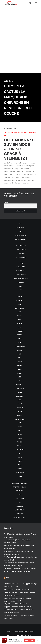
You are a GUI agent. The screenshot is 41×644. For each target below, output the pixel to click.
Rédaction (14, 132)
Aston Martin (20, 308)
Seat (20, 454)
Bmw (20, 320)
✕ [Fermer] (38, 640)
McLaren (20, 415)
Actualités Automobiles (28, 132)
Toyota (20, 469)
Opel (5, 135)
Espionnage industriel (21, 278)
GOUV (20, 502)
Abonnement (20, 228)
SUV (19, 132)
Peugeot (20, 438)
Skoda (20, 457)
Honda (20, 362)
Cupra (20, 339)
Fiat (20, 354)
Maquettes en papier (20, 487)
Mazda (20, 411)
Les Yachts (21, 254)
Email (6, 202)
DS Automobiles (20, 346)
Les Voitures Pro (21, 250)
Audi (20, 312)
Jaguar (20, 373)
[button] (36, 3)
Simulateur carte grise (20, 483)
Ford (20, 358)
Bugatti (20, 323)
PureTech (20, 514)
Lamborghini (20, 388)
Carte (20, 224)
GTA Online (21, 271)
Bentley (20, 316)
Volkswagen (20, 473)
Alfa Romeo (20, 301)
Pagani (20, 434)
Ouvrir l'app (29, 640)
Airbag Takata (20, 510)
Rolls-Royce (20, 450)
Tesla (20, 465)
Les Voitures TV (21, 246)
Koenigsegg (20, 385)
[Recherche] (29, 3)
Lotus (20, 404)
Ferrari (20, 350)
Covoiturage (20, 499)
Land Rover (20, 396)
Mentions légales (20, 239)
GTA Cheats (21, 267)
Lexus (20, 400)
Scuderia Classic (21, 257)
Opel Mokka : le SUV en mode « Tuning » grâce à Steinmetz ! (20, 149)
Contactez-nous (20, 235)
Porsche (20, 442)
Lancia (20, 392)
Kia (20, 381)
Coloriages (20, 491)
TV (8, 578)
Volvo (20, 476)
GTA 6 (21, 263)
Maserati (20, 408)
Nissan (20, 427)
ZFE (20, 495)
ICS (21, 290)
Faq (20, 231)
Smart (20, 461)
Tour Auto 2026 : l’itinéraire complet (17, 589)
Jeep (20, 377)
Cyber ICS (21, 282)
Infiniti (20, 369)
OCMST (21, 286)
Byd (20, 327)
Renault (20, 446)
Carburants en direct (20, 518)
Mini (20, 423)
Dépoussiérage (21, 275)
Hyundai (20, 366)
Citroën (20, 335)
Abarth (20, 297)
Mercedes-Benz (20, 419)
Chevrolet (7, 132)
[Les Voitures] (11, 3)
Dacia (20, 343)
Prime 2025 (20, 506)
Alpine (20, 304)
